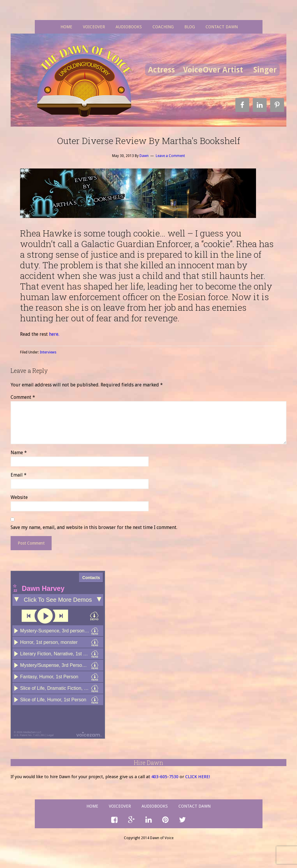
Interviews (48, 352)
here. (54, 334)
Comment (23, 397)
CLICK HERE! (198, 777)
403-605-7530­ (165, 777)
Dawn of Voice (86, 81)
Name (19, 453)
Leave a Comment (170, 156)
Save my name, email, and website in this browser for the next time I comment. (94, 527)
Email (19, 475)
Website (19, 497)
